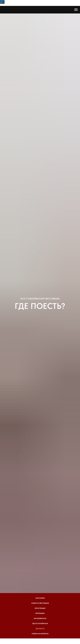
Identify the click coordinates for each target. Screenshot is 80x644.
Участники (40, 598)
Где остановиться (40, 623)
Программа (40, 613)
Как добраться (40, 618)
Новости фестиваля (40, 603)
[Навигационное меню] (76, 10)
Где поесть (40, 629)
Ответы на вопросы (40, 634)
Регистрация (40, 608)
